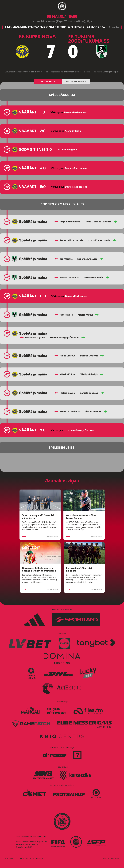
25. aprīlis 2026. (84, 589)
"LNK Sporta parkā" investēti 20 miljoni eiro (40, 517)
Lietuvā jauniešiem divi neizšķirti (79, 569)
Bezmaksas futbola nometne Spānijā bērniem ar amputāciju (39, 569)
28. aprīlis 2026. (40, 536)
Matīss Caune (67, 393)
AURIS (117, 859)
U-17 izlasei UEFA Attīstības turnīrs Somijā (81, 517)
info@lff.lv (29, 847)
